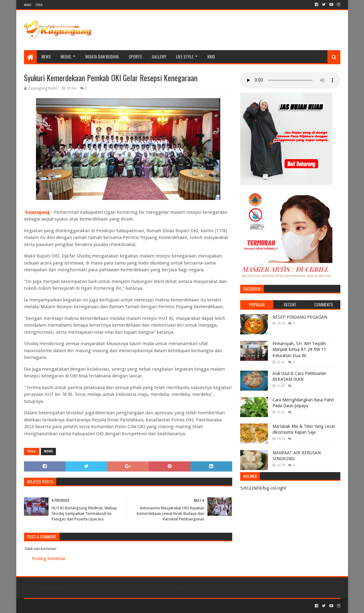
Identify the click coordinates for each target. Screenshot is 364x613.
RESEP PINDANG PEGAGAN (300, 317)
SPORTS (135, 56)
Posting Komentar (49, 559)
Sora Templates (58, 606)
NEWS (46, 56)
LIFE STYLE (185, 56)
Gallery (159, 56)
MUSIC (66, 56)
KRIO (211, 56)
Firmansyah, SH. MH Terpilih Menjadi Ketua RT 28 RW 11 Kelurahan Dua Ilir (299, 350)
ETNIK (39, 5)
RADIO (27, 5)
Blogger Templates (93, 606)
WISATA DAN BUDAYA (102, 56)
